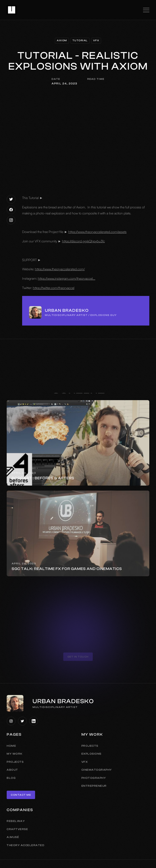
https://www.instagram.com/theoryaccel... (67, 278)
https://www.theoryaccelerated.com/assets (97, 232)
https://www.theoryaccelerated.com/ (60, 269)
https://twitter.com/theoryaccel (54, 288)
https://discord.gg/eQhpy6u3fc (83, 241)
